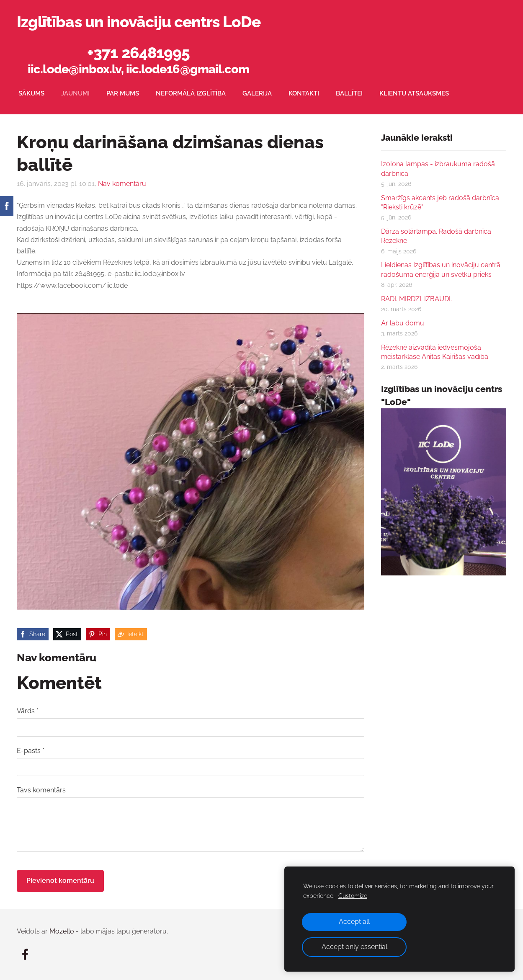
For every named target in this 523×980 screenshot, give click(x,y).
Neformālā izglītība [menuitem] (191, 93)
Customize (353, 896)
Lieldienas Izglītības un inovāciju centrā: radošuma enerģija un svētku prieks (441, 269)
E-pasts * (31, 751)
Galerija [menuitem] (257, 93)
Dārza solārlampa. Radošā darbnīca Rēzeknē (436, 236)
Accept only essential (354, 947)
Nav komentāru (122, 184)
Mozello (62, 931)
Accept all (354, 922)
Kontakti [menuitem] (304, 93)
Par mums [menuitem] (123, 93)
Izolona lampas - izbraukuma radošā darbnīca (438, 169)
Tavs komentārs (41, 790)
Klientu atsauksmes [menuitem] (414, 93)
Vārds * (28, 711)
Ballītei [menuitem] (349, 93)
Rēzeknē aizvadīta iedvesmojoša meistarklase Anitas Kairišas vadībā (435, 352)
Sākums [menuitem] (31, 93)
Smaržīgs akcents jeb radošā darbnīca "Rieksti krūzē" (440, 202)
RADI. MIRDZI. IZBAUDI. (416, 299)
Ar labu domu (403, 323)
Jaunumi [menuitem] (75, 93)
